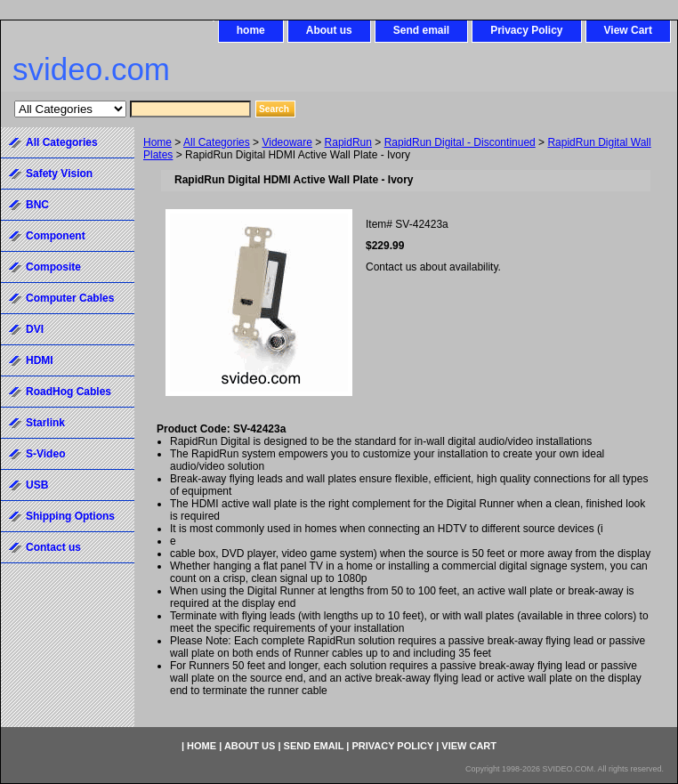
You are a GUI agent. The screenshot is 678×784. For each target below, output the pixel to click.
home (251, 30)
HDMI (40, 360)
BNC (37, 205)
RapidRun (348, 142)
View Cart (628, 30)
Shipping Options (70, 516)
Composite (53, 267)
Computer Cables (70, 298)
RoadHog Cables (69, 392)
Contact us (53, 547)
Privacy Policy (526, 30)
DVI (35, 329)
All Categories (217, 142)
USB (37, 485)
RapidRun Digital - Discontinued (460, 142)
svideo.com (91, 69)
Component (56, 236)
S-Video (45, 454)
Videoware (287, 142)
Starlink (45, 423)
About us (329, 30)
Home (157, 142)
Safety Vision (59, 174)
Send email (421, 30)
